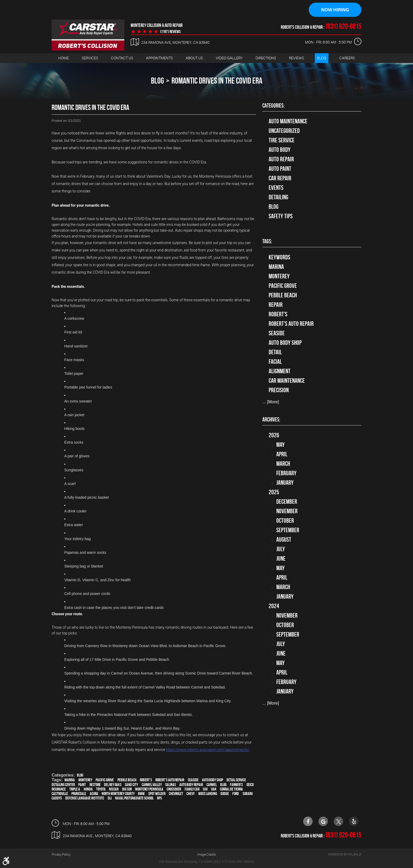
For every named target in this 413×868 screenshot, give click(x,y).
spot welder (157, 794)
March (283, 464)
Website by (345, 855)
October (285, 521)
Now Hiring (335, 10)
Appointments (159, 58)
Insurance (59, 789)
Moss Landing (208, 794)
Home (63, 58)
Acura (94, 794)
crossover (174, 789)
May (281, 445)
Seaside (193, 780)
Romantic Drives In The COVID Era (217, 81)
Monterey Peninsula (149, 789)
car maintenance (287, 381)
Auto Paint (280, 169)
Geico (250, 785)
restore (95, 785)
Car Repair (280, 178)
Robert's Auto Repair (170, 780)
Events (276, 188)
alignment (280, 371)
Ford (236, 794)
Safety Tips (281, 216)
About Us (194, 58)
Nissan (114, 789)
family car (192, 789)
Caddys (57, 798)
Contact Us (122, 58)
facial (275, 362)
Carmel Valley (152, 785)
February (286, 473)
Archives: (271, 420)
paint (82, 785)
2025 (274, 492)
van (214, 789)
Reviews (296, 58)
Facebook (308, 822)
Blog (322, 58)
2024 (274, 606)
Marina (70, 780)
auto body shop (213, 780)
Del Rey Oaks (113, 785)
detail (275, 352)
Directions (266, 58)
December (287, 502)
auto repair (281, 159)
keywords (279, 258)
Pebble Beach (127, 780)
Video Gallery (229, 58)
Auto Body (280, 150)
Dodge (225, 794)
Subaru (248, 794)
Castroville (60, 794)
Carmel (212, 785)
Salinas (171, 785)
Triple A (75, 789)
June (281, 559)
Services (90, 58)
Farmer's (236, 785)
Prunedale (79, 794)
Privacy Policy (61, 855)
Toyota (101, 789)
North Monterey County (118, 794)
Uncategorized (284, 131)
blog (223, 785)
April (282, 454)
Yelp (354, 822)
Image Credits (206, 855)
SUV (205, 789)
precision (279, 390)
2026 (274, 435)
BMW (141, 794)
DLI (110, 798)
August (284, 540)
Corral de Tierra (231, 789)
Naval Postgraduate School (134, 798)
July (281, 549)
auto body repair (191, 785)
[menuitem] (63, 58)
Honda (88, 789)
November (287, 511)
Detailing (278, 197)
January (285, 483)
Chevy (191, 794)
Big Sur (127, 789)
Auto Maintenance (288, 122)
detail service (236, 780)
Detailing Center (63, 785)
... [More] (271, 402)
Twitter (338, 822)
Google (323, 822)
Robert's (146, 780)
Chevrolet (176, 794)
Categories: (273, 106)
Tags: (267, 242)
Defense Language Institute (85, 798)
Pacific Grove (105, 780)
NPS (159, 798)
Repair (276, 305)
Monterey (85, 780)
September (288, 530)
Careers (347, 58)
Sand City (131, 785)
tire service (282, 140)
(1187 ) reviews (170, 32)
